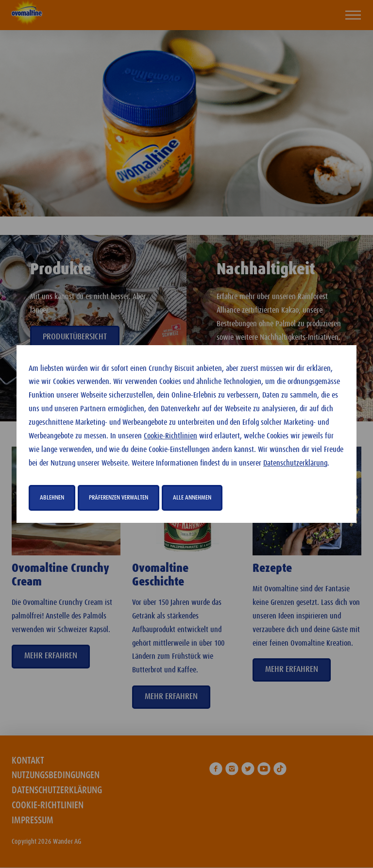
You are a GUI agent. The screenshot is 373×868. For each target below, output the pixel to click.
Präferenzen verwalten (119, 498)
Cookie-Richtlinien (170, 436)
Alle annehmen (192, 498)
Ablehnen (52, 498)
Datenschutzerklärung (295, 463)
